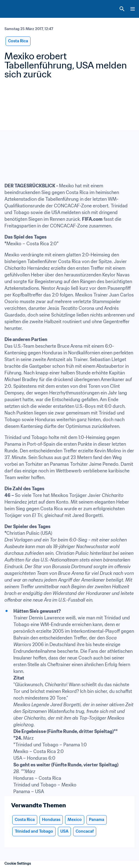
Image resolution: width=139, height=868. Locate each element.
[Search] (122, 9)
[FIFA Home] (15, 9)
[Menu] (133, 9)
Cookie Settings (18, 863)
